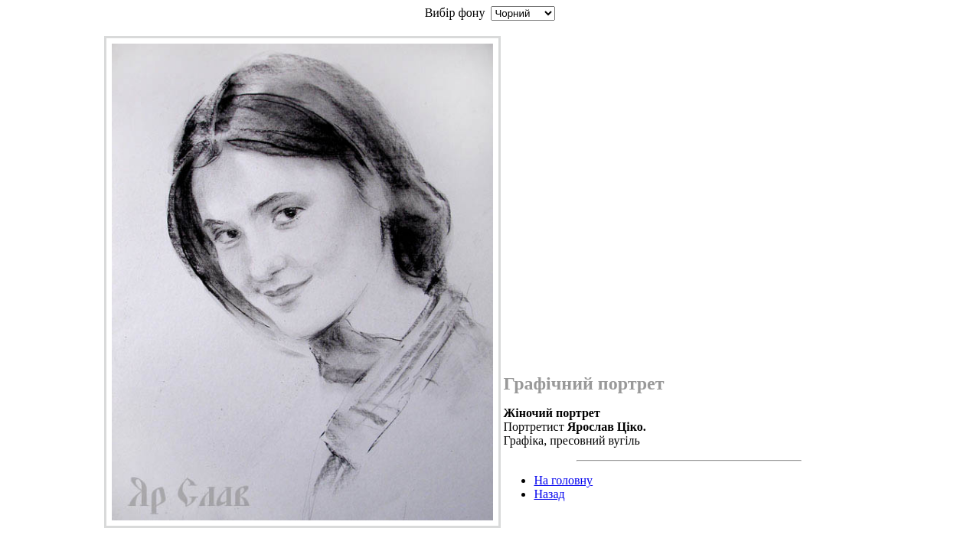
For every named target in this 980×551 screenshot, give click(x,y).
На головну (563, 480)
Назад (549, 494)
